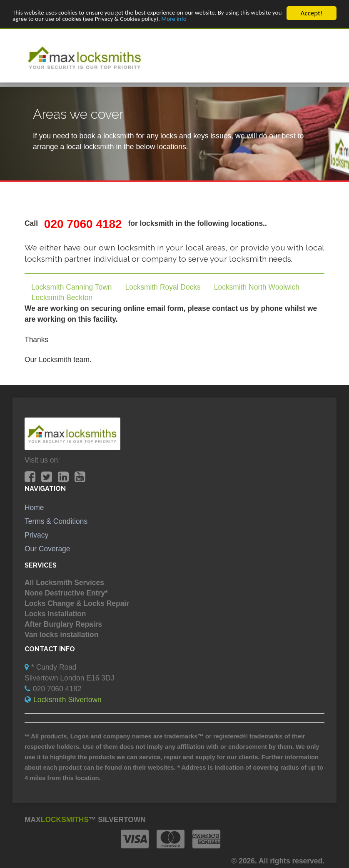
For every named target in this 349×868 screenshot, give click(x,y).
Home (34, 508)
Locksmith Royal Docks (163, 287)
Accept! (312, 13)
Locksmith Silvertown (67, 700)
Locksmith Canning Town (72, 287)
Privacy (36, 535)
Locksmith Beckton (62, 298)
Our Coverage (47, 549)
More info (230, 20)
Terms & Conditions (56, 521)
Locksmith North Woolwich (257, 287)
